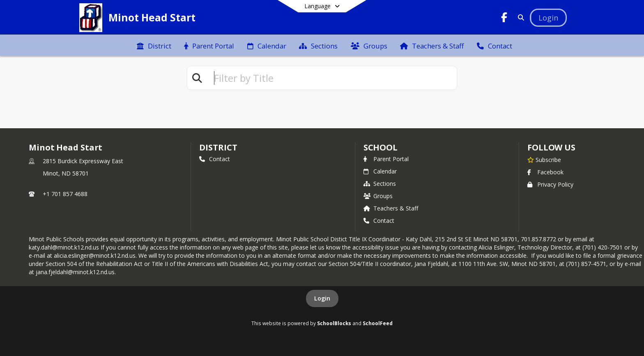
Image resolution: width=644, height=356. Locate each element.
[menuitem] (154, 45)
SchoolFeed (378, 323)
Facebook (545, 172)
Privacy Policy (550, 184)
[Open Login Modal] (548, 18)
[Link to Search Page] (519, 17)
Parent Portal (386, 159)
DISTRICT (218, 147)
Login (322, 298)
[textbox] (332, 78)
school (381, 147)
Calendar (380, 171)
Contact (215, 159)
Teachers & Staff (391, 208)
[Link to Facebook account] (504, 19)
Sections (380, 184)
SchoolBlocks (334, 323)
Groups (378, 196)
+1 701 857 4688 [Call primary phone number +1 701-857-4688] (65, 194)
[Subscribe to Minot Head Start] (544, 160)
